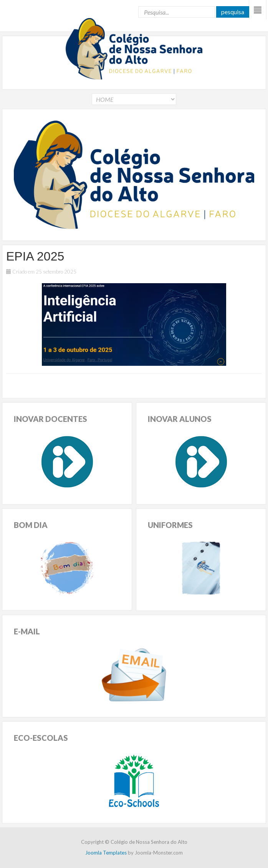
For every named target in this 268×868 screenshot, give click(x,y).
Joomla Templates (106, 853)
